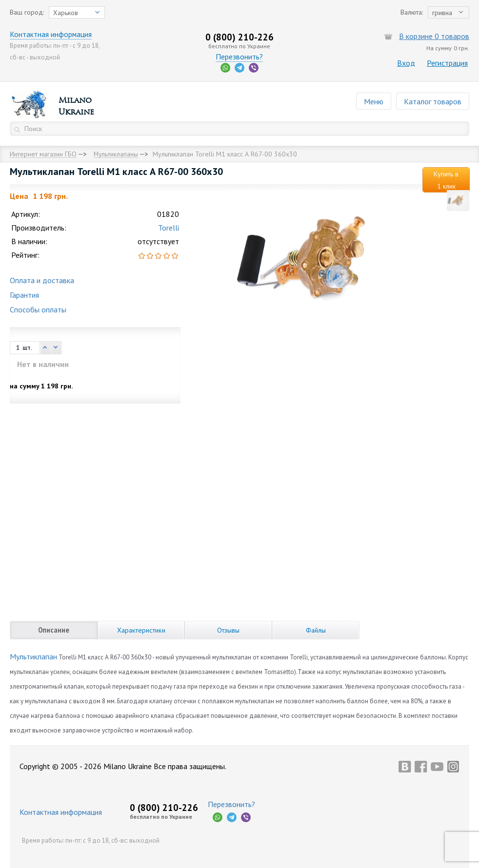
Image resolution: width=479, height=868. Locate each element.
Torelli (169, 228)
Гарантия (24, 295)
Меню (374, 101)
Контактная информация (51, 34)
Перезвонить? (239, 57)
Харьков (66, 13)
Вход (406, 63)
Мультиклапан (33, 656)
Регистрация (447, 63)
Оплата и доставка (42, 280)
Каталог (433, 101)
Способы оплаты (38, 309)
